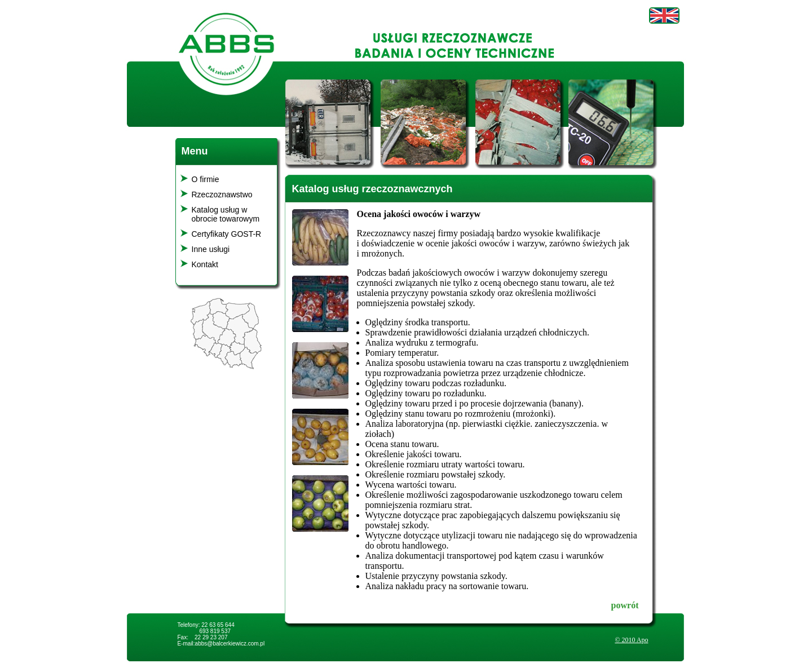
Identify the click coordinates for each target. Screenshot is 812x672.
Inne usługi (211, 249)
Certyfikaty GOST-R (227, 234)
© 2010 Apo (631, 640)
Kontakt (205, 264)
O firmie (206, 179)
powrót (625, 605)
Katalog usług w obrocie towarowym (226, 214)
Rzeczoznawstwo (222, 194)
